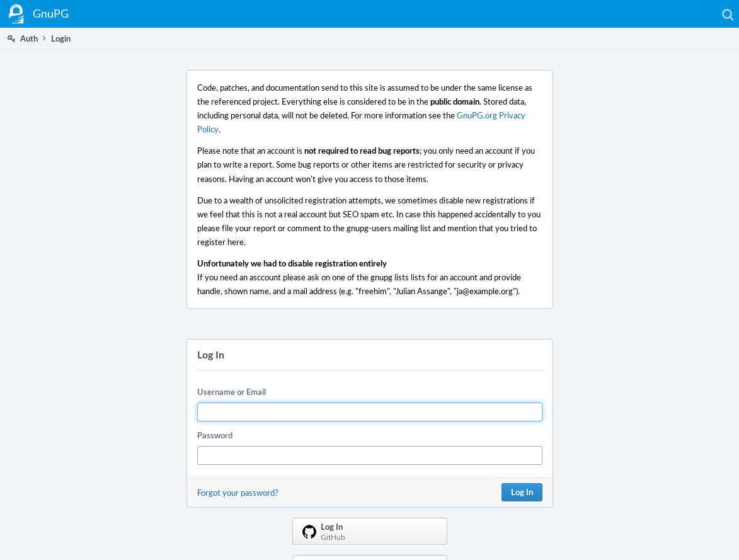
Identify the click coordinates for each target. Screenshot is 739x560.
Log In (522, 492)
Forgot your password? (238, 493)
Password (215, 435)
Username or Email (232, 392)
